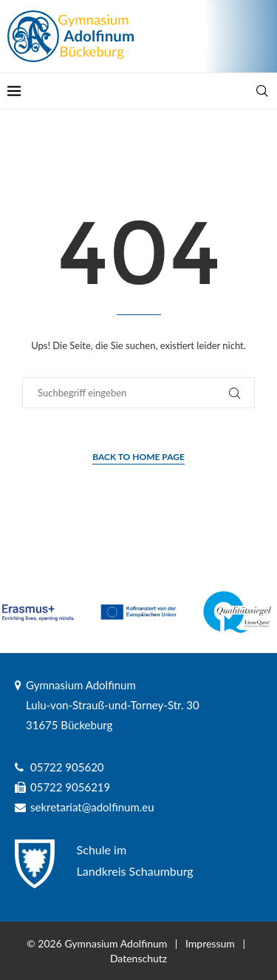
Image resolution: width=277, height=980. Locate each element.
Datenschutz (138, 958)
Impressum (210, 943)
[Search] (262, 91)
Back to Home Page (138, 457)
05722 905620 (67, 767)
